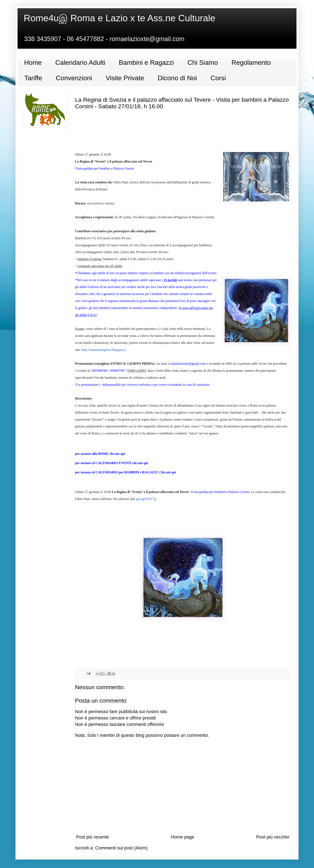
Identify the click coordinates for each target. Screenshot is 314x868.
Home (33, 63)
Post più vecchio (273, 837)
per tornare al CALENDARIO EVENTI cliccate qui (112, 463)
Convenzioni (74, 78)
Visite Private (125, 78)
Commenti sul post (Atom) (121, 848)
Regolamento (251, 63)
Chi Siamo (203, 63)
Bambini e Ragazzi (146, 63)
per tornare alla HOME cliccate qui (100, 454)
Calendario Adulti (80, 63)
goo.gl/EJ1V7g (146, 499)
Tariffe (33, 78)
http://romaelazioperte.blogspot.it (104, 350)
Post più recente (92, 837)
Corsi (218, 78)
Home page (183, 837)
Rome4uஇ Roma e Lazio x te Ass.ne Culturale (119, 18)
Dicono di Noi (177, 78)
